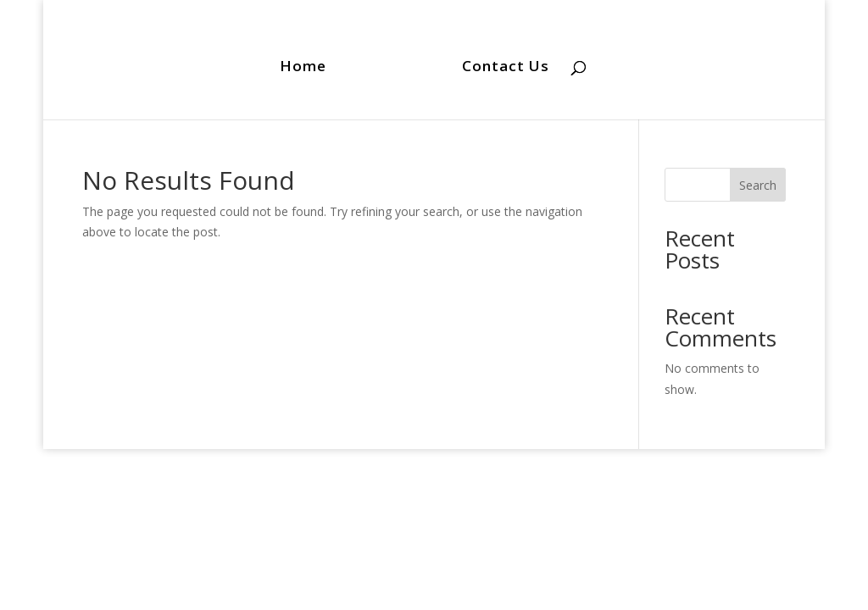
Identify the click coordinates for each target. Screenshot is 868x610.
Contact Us (506, 68)
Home (303, 68)
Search (758, 185)
